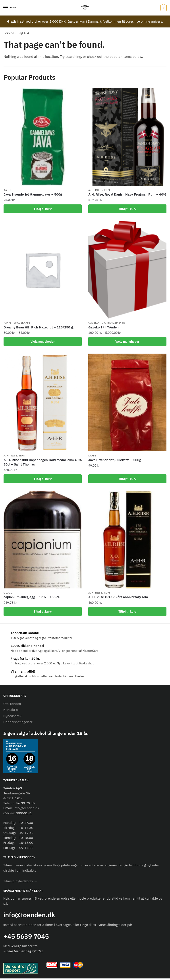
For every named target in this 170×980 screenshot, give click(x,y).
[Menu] (10, 8)
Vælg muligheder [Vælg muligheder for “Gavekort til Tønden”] (127, 342)
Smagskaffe (22, 323)
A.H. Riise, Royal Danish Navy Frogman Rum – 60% (127, 195)
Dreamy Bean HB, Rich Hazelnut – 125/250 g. (39, 328)
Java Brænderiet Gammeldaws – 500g (33, 195)
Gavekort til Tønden (103, 328)
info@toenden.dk (26, 810)
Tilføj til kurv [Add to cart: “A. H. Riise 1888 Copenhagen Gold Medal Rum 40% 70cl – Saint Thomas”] (43, 480)
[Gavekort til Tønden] (127, 270)
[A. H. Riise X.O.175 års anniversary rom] (127, 541)
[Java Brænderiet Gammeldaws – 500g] (43, 137)
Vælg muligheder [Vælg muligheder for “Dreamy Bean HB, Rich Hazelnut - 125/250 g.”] (43, 342)
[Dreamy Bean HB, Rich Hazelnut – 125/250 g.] (43, 270)
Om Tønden (12, 705)
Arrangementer (115, 323)
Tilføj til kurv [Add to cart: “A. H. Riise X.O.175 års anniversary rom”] (127, 613)
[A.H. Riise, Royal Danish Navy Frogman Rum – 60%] (127, 137)
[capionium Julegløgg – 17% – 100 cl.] (43, 541)
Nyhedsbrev (12, 717)
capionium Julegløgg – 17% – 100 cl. (32, 598)
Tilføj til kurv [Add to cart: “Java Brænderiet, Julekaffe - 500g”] (127, 480)
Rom (107, 190)
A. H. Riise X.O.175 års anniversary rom (118, 598)
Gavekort (95, 323)
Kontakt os (11, 711)
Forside (9, 33)
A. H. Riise (95, 190)
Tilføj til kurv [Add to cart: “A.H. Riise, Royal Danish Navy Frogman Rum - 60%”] (127, 209)
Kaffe (8, 190)
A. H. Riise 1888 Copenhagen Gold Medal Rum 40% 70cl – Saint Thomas (43, 463)
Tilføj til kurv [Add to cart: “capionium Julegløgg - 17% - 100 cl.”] (43, 613)
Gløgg (8, 594)
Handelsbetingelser (18, 723)
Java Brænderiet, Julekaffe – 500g (115, 461)
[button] (20, 883)
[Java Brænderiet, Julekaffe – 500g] (127, 403)
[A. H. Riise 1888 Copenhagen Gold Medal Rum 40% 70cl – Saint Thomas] (43, 403)
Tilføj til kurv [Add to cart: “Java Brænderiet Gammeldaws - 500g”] (43, 209)
